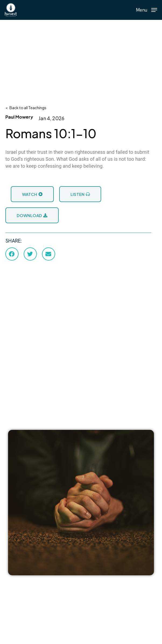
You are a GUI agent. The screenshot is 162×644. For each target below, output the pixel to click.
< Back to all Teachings (26, 108)
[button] (147, 9)
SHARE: (14, 241)
